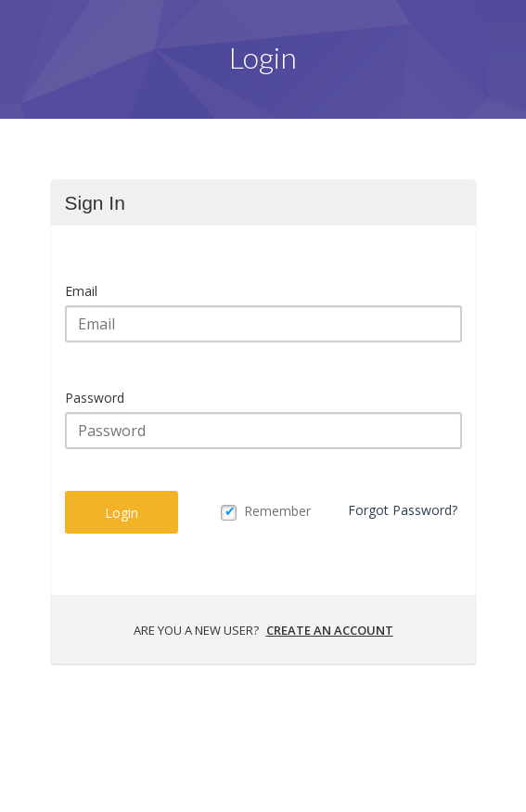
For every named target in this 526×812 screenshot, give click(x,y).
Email (81, 291)
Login (122, 513)
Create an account (330, 630)
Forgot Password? (403, 510)
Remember (277, 511)
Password (95, 398)
